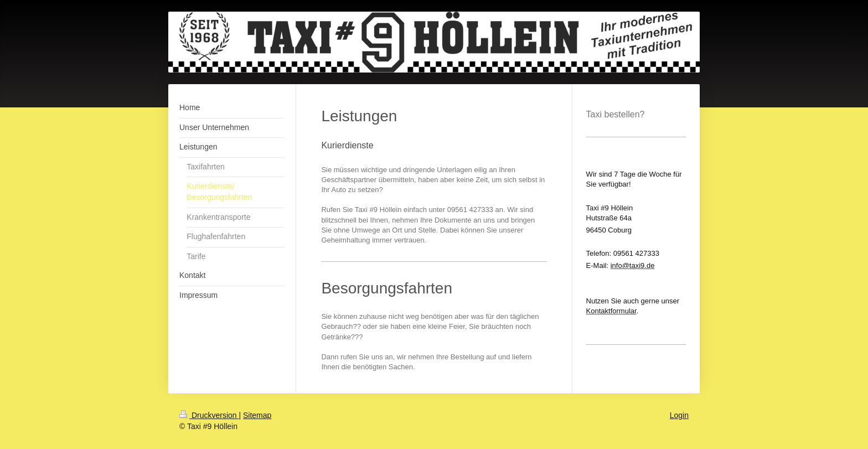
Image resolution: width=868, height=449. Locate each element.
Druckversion (209, 415)
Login (679, 415)
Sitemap (257, 415)
